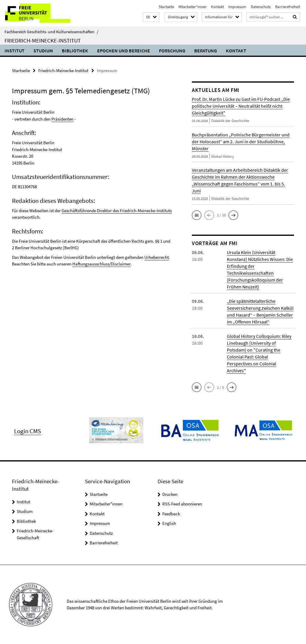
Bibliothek (75, 51)
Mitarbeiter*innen (192, 7)
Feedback (171, 513)
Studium (43, 51)
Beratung (206, 51)
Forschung (172, 51)
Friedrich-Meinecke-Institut (43, 40)
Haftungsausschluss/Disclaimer (101, 264)
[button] (151, 17)
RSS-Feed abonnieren (182, 504)
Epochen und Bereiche (124, 51)
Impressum (237, 7)
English (169, 523)
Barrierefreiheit (288, 7)
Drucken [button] (170, 494)
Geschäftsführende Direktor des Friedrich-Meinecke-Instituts (117, 211)
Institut (14, 51)
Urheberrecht (157, 257)
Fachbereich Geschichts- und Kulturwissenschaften (51, 32)
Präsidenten (62, 119)
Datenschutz (261, 7)
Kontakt (217, 7)
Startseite (166, 7)
